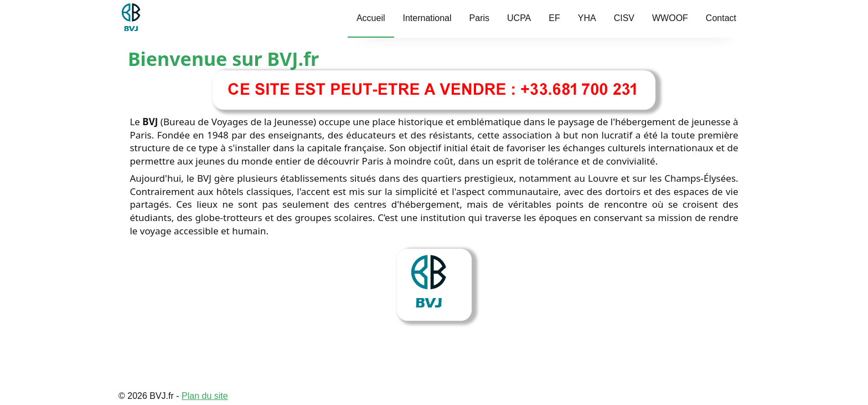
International (427, 18)
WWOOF (670, 18)
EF (554, 18)
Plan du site (205, 396)
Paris (479, 18)
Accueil (371, 18)
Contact (721, 18)
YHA (587, 18)
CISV (624, 18)
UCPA (519, 18)
